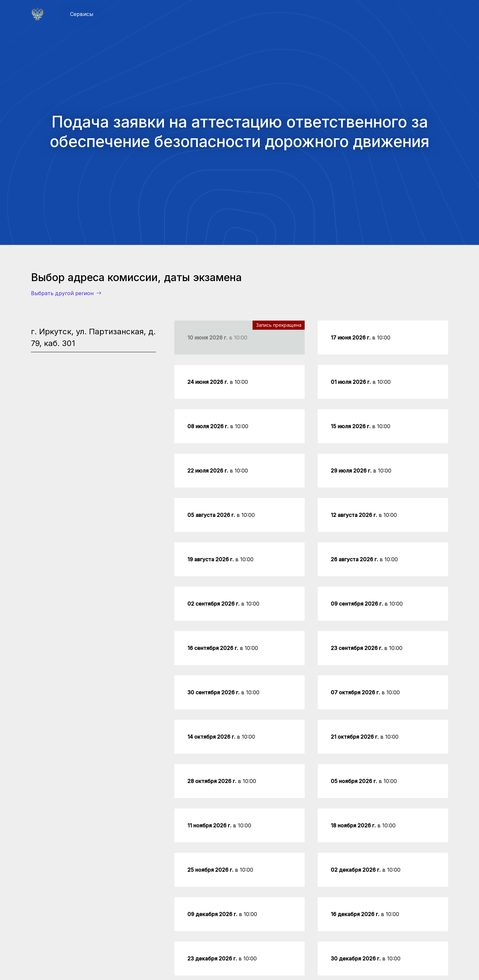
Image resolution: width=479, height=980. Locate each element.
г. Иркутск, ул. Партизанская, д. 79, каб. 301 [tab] (93, 337)
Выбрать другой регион (66, 293)
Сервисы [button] (82, 14)
